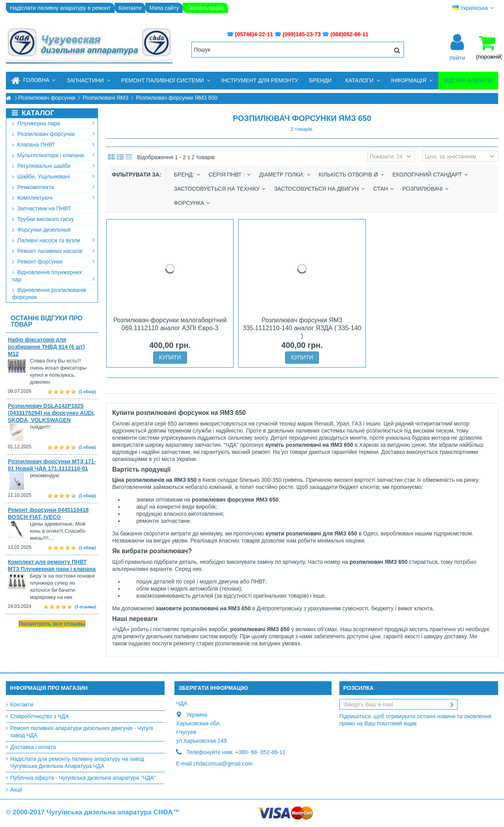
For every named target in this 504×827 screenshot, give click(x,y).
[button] (88, 81)
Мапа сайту (164, 8)
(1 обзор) (87, 392)
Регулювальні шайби (53, 166)
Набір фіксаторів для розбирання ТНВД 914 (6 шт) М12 (46, 347)
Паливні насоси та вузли (53, 240)
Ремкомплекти (53, 187)
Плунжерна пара (53, 123)
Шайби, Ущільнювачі (53, 177)
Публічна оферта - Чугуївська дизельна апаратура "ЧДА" (83, 778)
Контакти (130, 8)
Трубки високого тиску (43, 219)
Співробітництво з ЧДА (40, 716)
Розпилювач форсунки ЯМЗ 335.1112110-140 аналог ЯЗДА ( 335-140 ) (302, 328)
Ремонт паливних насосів (53, 251)
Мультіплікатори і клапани (53, 155)
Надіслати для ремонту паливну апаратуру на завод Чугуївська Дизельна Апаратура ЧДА (77, 762)
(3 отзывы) (85, 607)
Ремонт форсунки (53, 262)
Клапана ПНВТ (53, 145)
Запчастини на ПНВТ (42, 208)
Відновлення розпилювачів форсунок (49, 294)
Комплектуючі (53, 198)
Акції (16, 790)
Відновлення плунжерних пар (53, 276)
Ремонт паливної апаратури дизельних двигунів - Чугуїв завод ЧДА (82, 732)
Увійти (457, 58)
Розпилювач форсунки (53, 134)
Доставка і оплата (33, 747)
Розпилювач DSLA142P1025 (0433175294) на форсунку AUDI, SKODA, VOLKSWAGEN (51, 413)
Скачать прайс (205, 8)
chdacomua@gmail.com (223, 764)
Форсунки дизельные (42, 230)
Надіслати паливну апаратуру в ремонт (60, 8)
